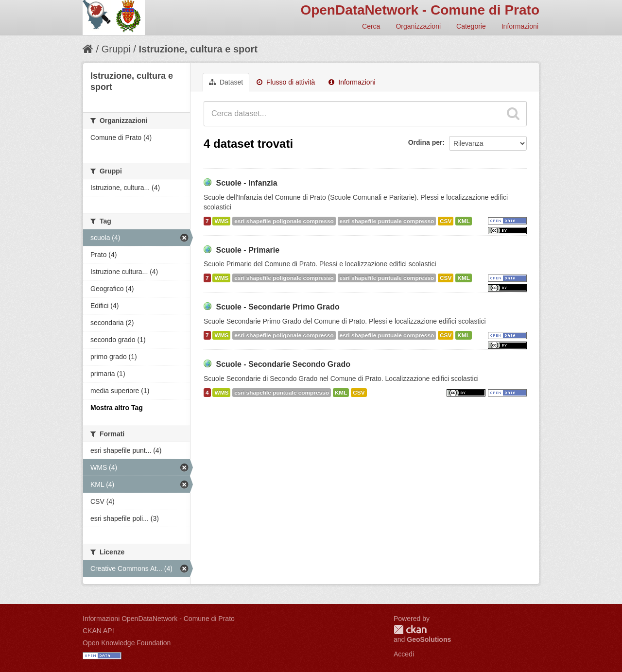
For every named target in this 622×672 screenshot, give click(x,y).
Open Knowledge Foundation (127, 643)
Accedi (404, 654)
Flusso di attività (286, 82)
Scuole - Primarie (248, 250)
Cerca (371, 26)
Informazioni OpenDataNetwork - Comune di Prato (159, 619)
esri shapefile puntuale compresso (387, 221)
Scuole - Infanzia (246, 183)
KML (464, 221)
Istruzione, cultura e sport (198, 49)
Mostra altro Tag (117, 408)
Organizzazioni (418, 26)
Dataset (226, 82)
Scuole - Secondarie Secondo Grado (283, 364)
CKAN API (98, 631)
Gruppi (116, 49)
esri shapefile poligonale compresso (284, 221)
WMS (221, 221)
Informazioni (520, 26)
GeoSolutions (429, 639)
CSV (446, 221)
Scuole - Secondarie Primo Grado (277, 307)
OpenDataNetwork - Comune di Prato (420, 10)
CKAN (410, 629)
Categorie (471, 26)
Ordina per (425, 142)
